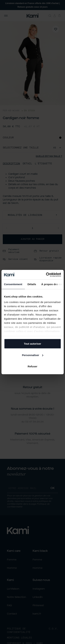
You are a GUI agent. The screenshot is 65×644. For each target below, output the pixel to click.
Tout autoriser (33, 344)
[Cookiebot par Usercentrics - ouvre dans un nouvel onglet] (46, 275)
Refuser (33, 366)
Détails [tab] (32, 284)
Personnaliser (33, 355)
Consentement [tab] (13, 284)
